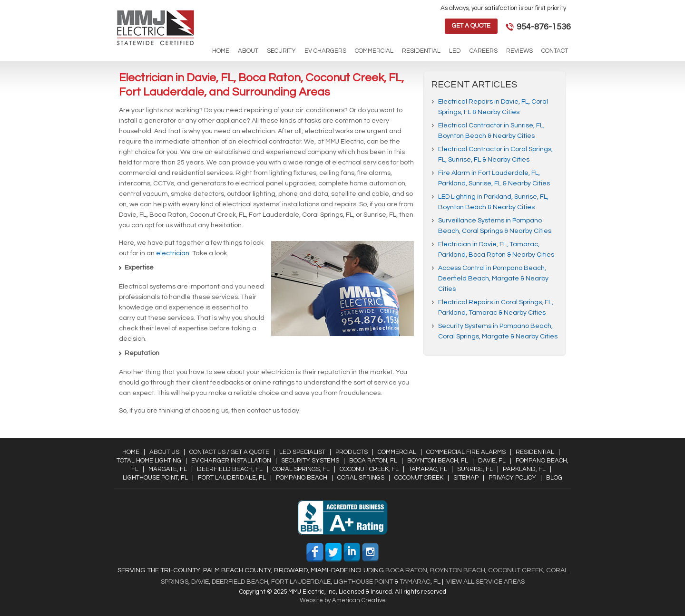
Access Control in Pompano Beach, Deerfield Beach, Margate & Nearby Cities (493, 279)
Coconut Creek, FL (369, 469)
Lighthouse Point (362, 582)
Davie (200, 582)
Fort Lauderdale (301, 582)
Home (131, 452)
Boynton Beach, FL (438, 461)
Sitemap (466, 478)
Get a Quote (471, 26)
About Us (164, 452)
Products (352, 452)
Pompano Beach (302, 478)
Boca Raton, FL (373, 461)
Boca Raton (406, 570)
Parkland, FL (524, 469)
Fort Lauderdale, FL (232, 478)
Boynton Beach (458, 570)
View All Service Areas (485, 582)
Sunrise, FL (475, 469)
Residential (535, 452)
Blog (554, 478)
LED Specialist (302, 452)
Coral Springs (361, 478)
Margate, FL (168, 469)
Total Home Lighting (149, 461)
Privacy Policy (512, 478)
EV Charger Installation (231, 461)
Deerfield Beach (239, 582)
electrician (173, 253)
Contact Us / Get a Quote (229, 452)
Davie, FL (492, 461)
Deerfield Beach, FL (230, 469)
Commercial (397, 452)
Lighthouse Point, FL (155, 478)
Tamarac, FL (428, 469)
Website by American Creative (343, 600)
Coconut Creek (419, 478)
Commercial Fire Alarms (466, 452)
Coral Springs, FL (301, 469)
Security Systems (310, 461)
